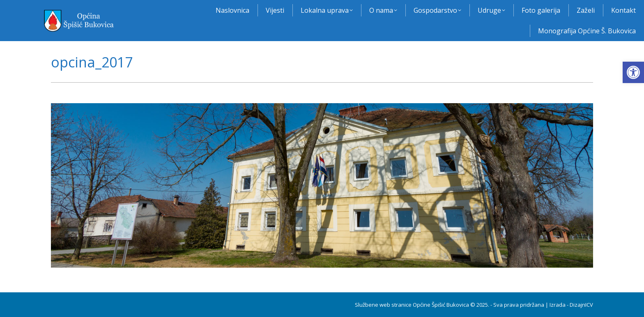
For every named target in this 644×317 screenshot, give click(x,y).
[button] (633, 72)
